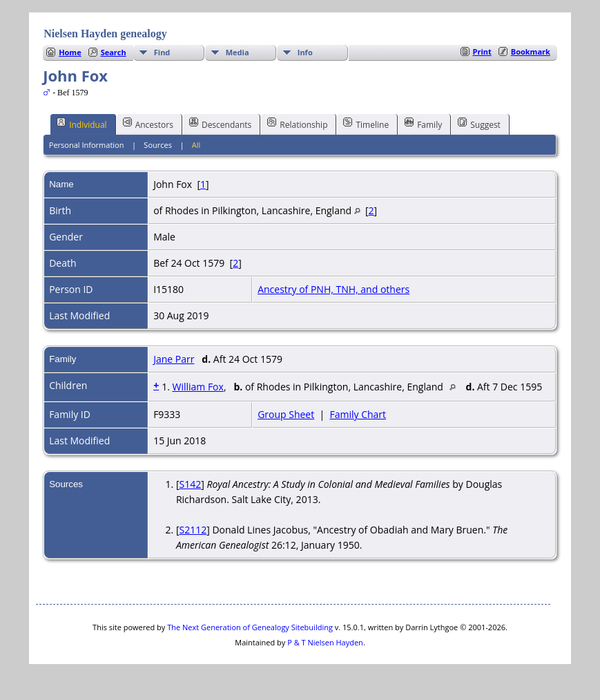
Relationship (297, 124)
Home (70, 52)
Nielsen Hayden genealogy (105, 34)
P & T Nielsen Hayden (325, 642)
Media (238, 52)
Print (482, 51)
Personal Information (87, 145)
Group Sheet (286, 414)
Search (114, 52)
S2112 (193, 530)
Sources (158, 145)
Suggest (479, 124)
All (196, 145)
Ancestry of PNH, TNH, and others (333, 289)
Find (162, 52)
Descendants (220, 124)
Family (423, 124)
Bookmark (531, 51)
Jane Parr (174, 359)
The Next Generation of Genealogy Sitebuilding (250, 627)
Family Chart (358, 414)
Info (305, 52)
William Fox (197, 387)
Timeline (366, 124)
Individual (82, 124)
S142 (191, 484)
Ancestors (148, 124)
